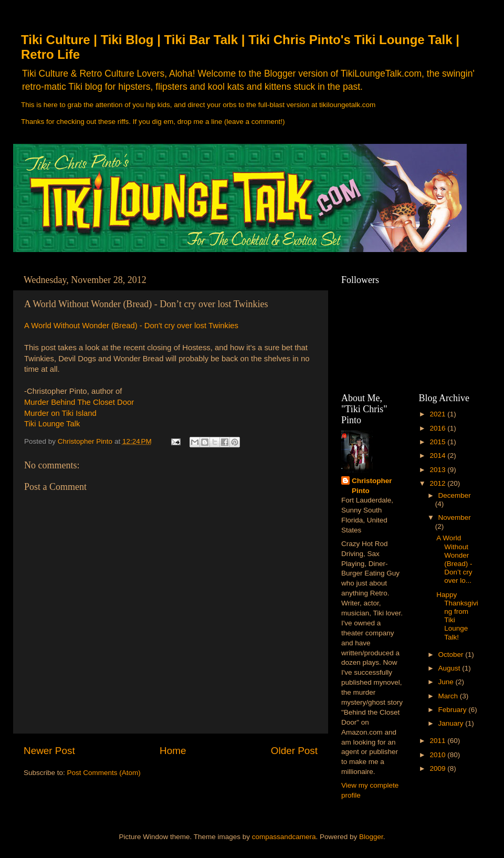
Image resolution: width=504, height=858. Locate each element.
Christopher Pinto (372, 486)
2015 (438, 442)
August (450, 668)
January (452, 723)
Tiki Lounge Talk (52, 424)
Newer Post (49, 751)
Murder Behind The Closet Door (79, 402)
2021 (438, 414)
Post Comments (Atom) (104, 773)
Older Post (294, 751)
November (455, 517)
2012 (438, 483)
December (455, 495)
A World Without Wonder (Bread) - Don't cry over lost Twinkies (131, 326)
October (452, 655)
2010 (438, 755)
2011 (438, 741)
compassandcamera (284, 837)
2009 (438, 768)
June (447, 682)
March (449, 696)
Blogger (371, 837)
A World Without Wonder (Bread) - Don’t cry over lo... (454, 559)
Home (173, 751)
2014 (438, 456)
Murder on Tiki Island (60, 413)
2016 (438, 428)
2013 (438, 470)
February (454, 710)
